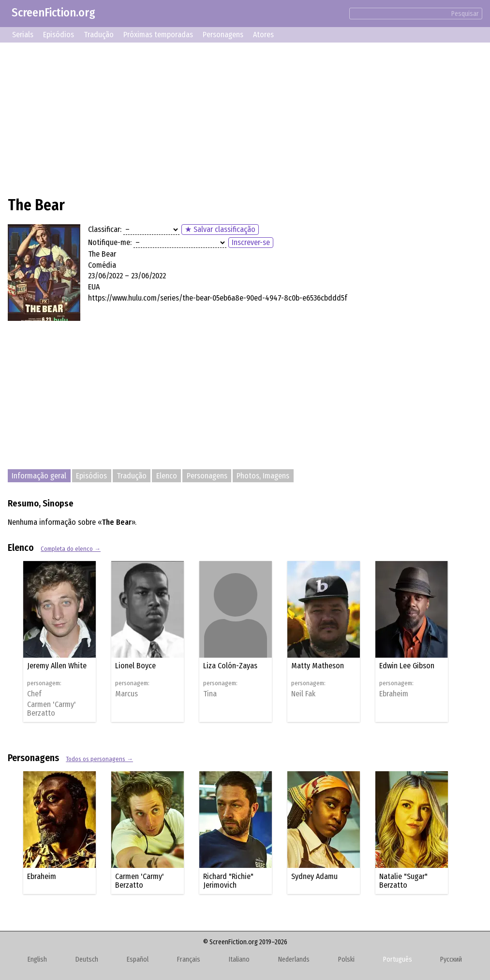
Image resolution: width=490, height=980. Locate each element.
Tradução (99, 35)
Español (138, 959)
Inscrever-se (251, 242)
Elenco (167, 476)
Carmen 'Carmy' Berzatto (52, 709)
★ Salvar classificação (220, 229)
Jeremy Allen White (57, 666)
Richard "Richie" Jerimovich (228, 881)
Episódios (59, 35)
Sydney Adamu (314, 876)
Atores (263, 35)
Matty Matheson (318, 666)
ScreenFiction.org (53, 13)
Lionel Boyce (135, 666)
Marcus (126, 694)
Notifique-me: (110, 242)
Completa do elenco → (71, 549)
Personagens (223, 35)
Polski (346, 959)
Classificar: (105, 229)
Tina (210, 694)
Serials (23, 35)
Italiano (239, 959)
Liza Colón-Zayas (230, 666)
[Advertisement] (245, 118)
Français (189, 959)
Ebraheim (394, 694)
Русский (451, 959)
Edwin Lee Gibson (407, 666)
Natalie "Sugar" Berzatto (403, 881)
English (37, 959)
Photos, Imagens (263, 476)
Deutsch (87, 959)
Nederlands (294, 959)
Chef (34, 694)
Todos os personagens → (99, 759)
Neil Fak (303, 694)
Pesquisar (465, 14)
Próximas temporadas (158, 35)
